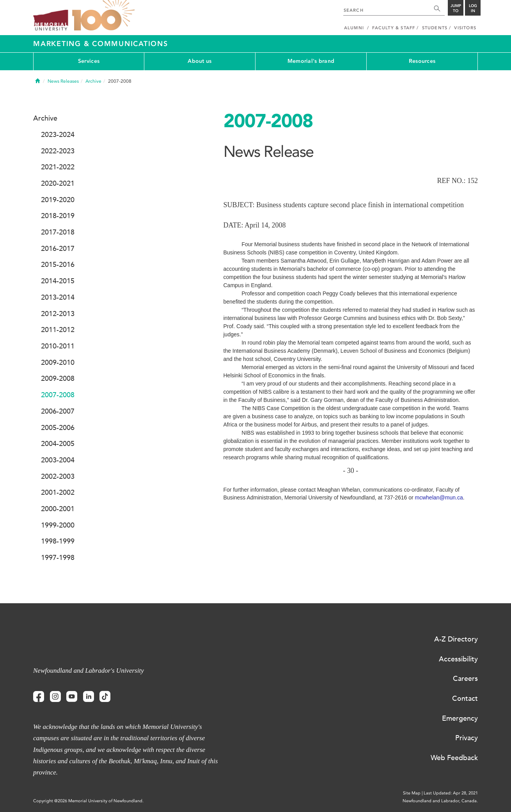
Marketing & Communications (101, 44)
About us (200, 61)
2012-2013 (58, 314)
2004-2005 (58, 444)
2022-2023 (58, 151)
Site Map (412, 793)
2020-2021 (58, 183)
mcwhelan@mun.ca (439, 498)
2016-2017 (58, 249)
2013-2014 (58, 297)
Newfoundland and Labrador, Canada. (440, 801)
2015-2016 (58, 265)
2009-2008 (58, 378)
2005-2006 (58, 428)
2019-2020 (58, 200)
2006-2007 (58, 411)
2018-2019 (58, 216)
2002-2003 (58, 476)
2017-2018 (58, 232)
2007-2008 (58, 395)
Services (89, 61)
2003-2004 (58, 460)
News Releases (63, 81)
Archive (93, 81)
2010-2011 (58, 346)
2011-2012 (58, 330)
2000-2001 (58, 509)
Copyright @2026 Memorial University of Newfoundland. (88, 801)
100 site (103, 16)
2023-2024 (58, 135)
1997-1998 (58, 558)
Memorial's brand (311, 61)
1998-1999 (58, 541)
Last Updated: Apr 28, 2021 (451, 793)
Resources (422, 61)
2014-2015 (58, 281)
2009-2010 (58, 362)
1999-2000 (58, 525)
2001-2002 (58, 492)
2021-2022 (58, 167)
